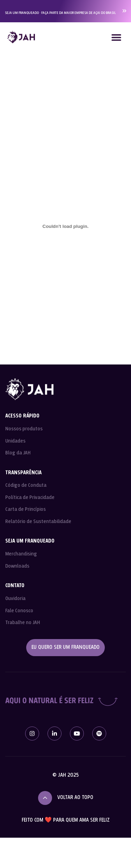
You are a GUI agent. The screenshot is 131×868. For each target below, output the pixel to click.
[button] (116, 37)
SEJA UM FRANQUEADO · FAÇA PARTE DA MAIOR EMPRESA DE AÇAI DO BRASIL (60, 13)
